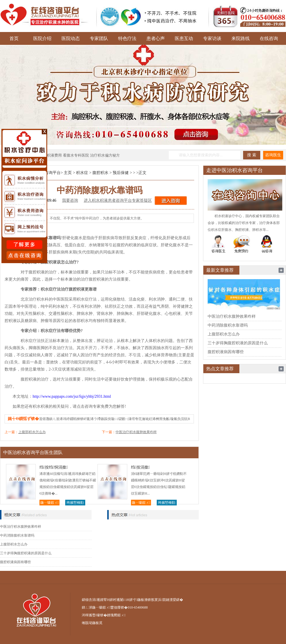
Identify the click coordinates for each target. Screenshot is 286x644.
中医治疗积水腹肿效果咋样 (136, 432)
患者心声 (156, 38)
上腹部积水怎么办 (32, 432)
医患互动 (184, 38)
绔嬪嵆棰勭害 (75, 503)
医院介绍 (42, 38)
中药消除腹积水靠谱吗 (17, 535)
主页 (68, 173)
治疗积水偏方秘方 (105, 155)
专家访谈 (212, 38)
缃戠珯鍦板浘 (92, 623)
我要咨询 (70, 200)
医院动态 (71, 38)
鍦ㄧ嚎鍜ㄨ (49, 503)
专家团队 (99, 38)
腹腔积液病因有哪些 (15, 562)
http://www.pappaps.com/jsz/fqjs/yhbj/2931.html (72, 396)
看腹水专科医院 (76, 155)
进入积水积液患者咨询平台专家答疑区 (118, 200)
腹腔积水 (100, 173)
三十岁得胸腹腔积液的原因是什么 (26, 553)
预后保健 (121, 173)
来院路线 (241, 38)
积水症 (82, 173)
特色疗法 (127, 38)
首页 (14, 38)
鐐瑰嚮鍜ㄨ (116, 615)
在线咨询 (269, 38)
